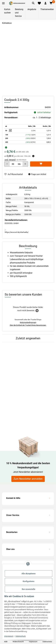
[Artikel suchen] (33, 3)
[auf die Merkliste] (15, 174)
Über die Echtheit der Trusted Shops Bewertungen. (28, 325)
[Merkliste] (39, 3)
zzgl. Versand (10, 160)
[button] (45, 3)
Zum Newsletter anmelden (28, 479)
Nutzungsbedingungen (28, 322)
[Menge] (13, 164)
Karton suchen (7, 11)
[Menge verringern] (7, 164)
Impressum (9, 636)
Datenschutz (21, 636)
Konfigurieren (29, 581)
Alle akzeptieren (29, 574)
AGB (6, 642)
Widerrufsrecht (18, 642)
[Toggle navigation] (3, 3)
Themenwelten (47, 9)
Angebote (32, 9)
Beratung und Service (19, 13)
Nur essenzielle (29, 589)
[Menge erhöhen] (25, 164)
